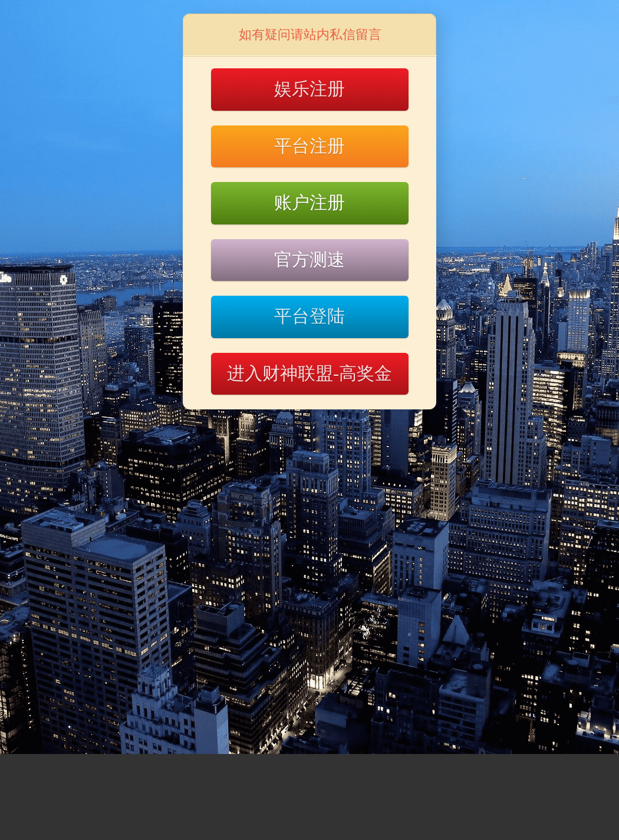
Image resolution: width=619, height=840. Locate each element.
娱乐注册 (309, 89)
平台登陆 (309, 316)
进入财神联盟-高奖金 (309, 373)
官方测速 (309, 259)
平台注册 (309, 146)
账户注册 (309, 202)
